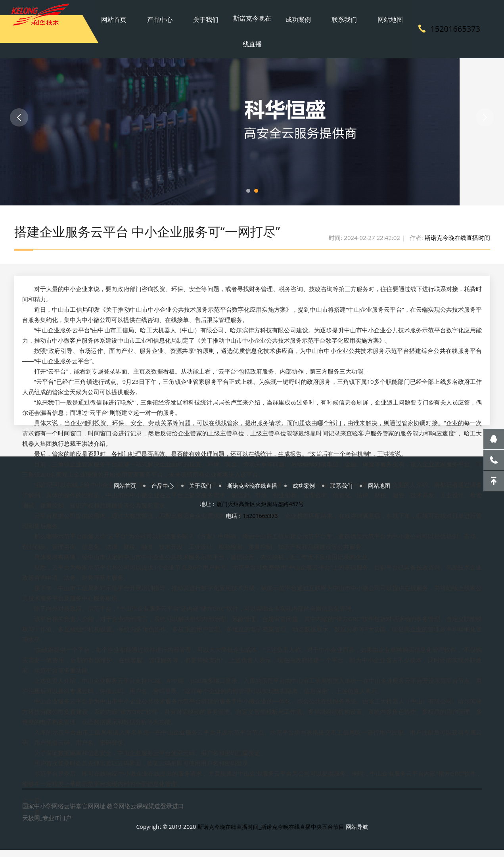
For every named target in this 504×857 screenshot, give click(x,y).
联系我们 (331, 14)
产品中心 (173, 14)
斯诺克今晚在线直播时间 (457, 240)
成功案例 (291, 14)
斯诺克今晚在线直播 (252, 28)
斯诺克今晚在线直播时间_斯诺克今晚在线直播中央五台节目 (271, 831)
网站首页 (134, 14)
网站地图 (370, 14)
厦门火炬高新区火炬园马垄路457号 (260, 514)
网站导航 (357, 831)
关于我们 (213, 14)
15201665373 (455, 28)
